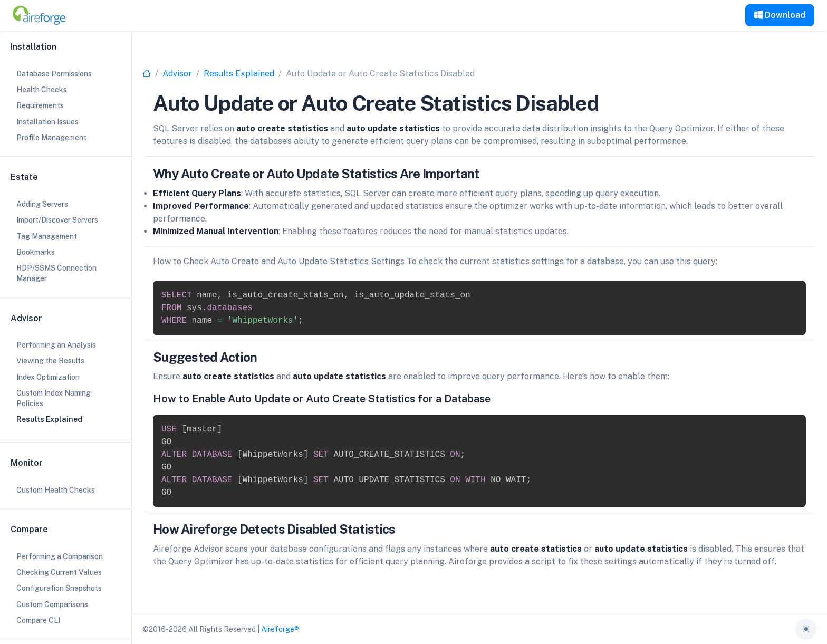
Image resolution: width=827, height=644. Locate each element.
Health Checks (42, 90)
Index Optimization (48, 377)
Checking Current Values (59, 572)
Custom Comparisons (52, 604)
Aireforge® (280, 629)
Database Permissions (54, 74)
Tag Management (47, 236)
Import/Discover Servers (57, 220)
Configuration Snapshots (59, 588)
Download (780, 15)
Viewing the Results (50, 361)
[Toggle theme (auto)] (806, 629)
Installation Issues (47, 122)
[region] (66, 322)
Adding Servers (42, 204)
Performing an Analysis (56, 345)
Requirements (40, 105)
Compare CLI (38, 620)
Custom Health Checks (56, 490)
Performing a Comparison (60, 556)
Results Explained (239, 74)
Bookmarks (36, 252)
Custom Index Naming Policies (54, 398)
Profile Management (51, 138)
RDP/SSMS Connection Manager (56, 273)
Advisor (177, 74)
